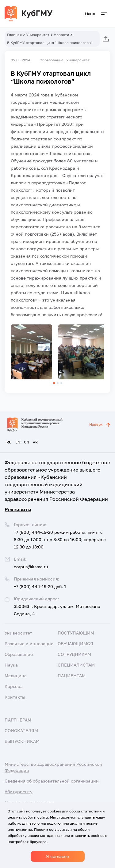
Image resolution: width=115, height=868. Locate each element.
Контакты (15, 697)
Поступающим (76, 633)
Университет (38, 35)
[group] (31, 352)
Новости (61, 35)
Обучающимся (75, 644)
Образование (19, 654)
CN (27, 442)
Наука (11, 665)
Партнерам (18, 720)
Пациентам (72, 676)
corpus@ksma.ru (31, 567)
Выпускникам (22, 741)
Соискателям (21, 731)
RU (9, 442)
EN (18, 442)
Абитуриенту (19, 792)
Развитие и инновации (29, 644)
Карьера (14, 686)
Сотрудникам (74, 654)
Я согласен (58, 856)
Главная (14, 35)
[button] (54, 383)
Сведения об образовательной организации (52, 781)
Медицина (16, 676)
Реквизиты (18, 509)
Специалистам (76, 665)
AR (35, 442)
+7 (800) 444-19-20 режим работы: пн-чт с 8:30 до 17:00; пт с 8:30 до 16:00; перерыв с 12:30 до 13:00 (60, 539)
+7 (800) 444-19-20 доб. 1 (40, 586)
